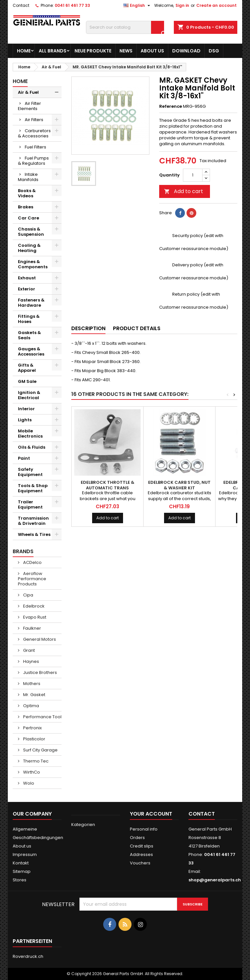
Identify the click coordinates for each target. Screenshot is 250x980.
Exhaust (27, 278)
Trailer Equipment (30, 504)
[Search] (125, 27)
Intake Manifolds (28, 177)
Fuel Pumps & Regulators (33, 161)
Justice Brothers (40, 672)
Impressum (25, 854)
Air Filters (34, 120)
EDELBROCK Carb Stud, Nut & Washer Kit (179, 485)
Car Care (28, 218)
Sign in (182, 5)
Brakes (26, 207)
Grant (28, 650)
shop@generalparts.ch (215, 880)
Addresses (141, 854)
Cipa (28, 595)
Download (186, 51)
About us (152, 51)
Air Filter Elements (29, 106)
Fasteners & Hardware (31, 303)
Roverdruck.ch (28, 956)
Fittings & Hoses (29, 319)
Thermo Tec (35, 761)
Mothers (31, 684)
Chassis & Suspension (31, 232)
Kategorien (83, 825)
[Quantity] (193, 175)
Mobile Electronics (30, 434)
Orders (137, 838)
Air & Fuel (28, 92)
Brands (23, 551)
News (126, 51)
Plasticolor (34, 739)
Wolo (28, 783)
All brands (53, 51)
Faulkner (32, 628)
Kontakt (21, 863)
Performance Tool (42, 717)
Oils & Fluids (32, 447)
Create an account (216, 5)
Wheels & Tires (34, 534)
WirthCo (31, 772)
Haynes (31, 661)
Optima (31, 706)
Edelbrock (33, 606)
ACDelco (32, 562)
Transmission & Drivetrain (33, 521)
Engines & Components (33, 264)
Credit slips (142, 846)
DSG (214, 51)
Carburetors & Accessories (34, 133)
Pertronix (32, 728)
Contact (21, 5)
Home (24, 51)
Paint (24, 458)
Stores (20, 880)
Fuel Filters (35, 147)
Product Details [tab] (137, 328)
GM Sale (27, 381)
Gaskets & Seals (29, 335)
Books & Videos (27, 193)
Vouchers (140, 863)
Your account (151, 814)
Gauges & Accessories (31, 351)
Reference (171, 106)
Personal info (144, 829)
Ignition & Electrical (29, 395)
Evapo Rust (34, 617)
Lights (25, 420)
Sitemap (22, 871)
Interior (26, 409)
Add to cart (184, 191)
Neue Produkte (93, 51)
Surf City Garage (40, 750)
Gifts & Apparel (27, 368)
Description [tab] (88, 328)
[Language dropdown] (138, 6)
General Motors (39, 639)
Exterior (27, 289)
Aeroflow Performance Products (32, 579)
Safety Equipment (30, 472)
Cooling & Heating (29, 248)
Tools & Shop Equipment (33, 488)
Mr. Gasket (34, 695)
